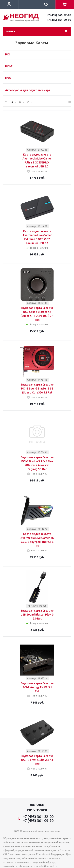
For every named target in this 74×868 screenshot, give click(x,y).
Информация (37, 810)
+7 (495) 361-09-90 (59, 20)
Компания (37, 805)
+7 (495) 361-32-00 (59, 15)
